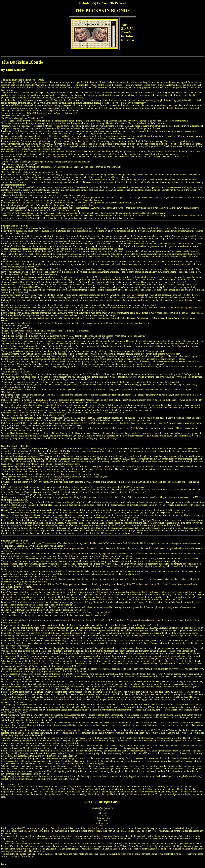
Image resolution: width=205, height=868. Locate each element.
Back (3, 864)
